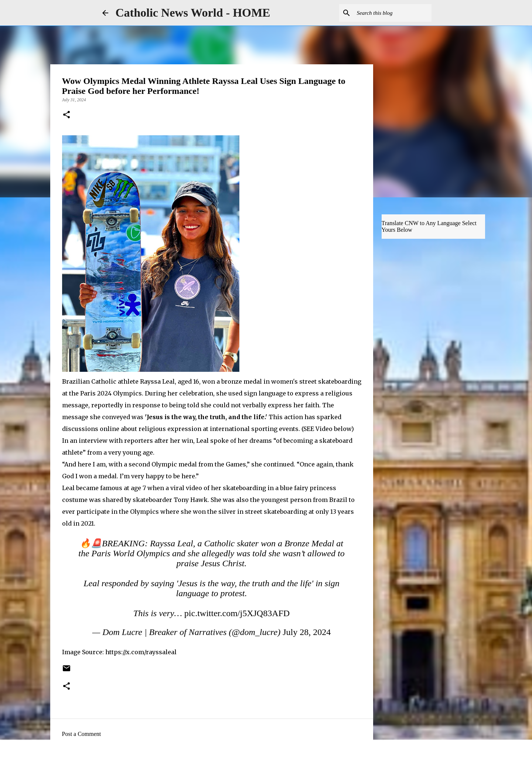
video (193, 488)
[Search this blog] (393, 13)
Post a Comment (82, 734)
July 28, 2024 (307, 632)
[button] (66, 115)
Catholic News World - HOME (193, 13)
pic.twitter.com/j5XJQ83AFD (237, 613)
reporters (138, 441)
